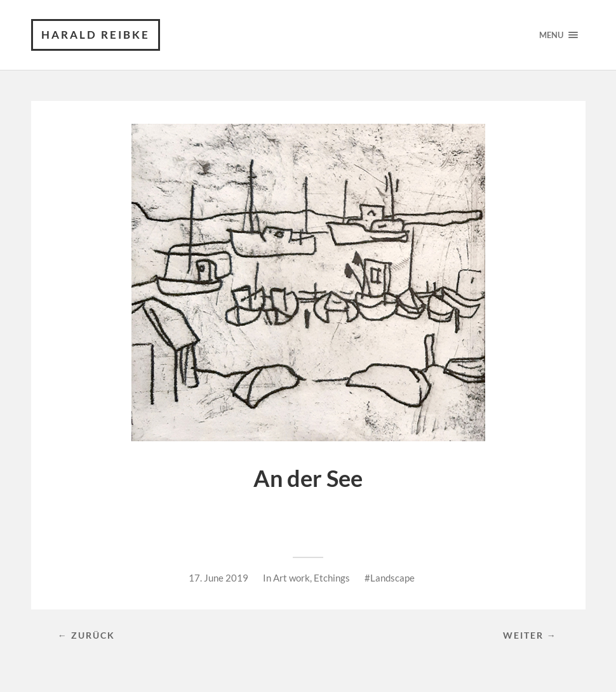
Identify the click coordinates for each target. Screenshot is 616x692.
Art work (291, 578)
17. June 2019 (218, 578)
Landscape (392, 578)
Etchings (332, 578)
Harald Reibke (96, 35)
